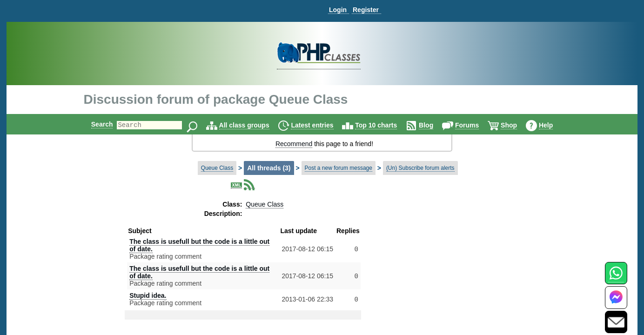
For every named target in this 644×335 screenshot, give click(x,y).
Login (338, 10)
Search (94, 124)
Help (554, 125)
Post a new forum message (339, 168)
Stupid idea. (148, 295)
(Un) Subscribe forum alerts (420, 168)
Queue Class (217, 168)
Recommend (294, 144)
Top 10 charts (384, 125)
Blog (434, 125)
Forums (475, 125)
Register (366, 10)
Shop (517, 125)
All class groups (252, 125)
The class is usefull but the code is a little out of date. (199, 245)
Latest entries (320, 125)
